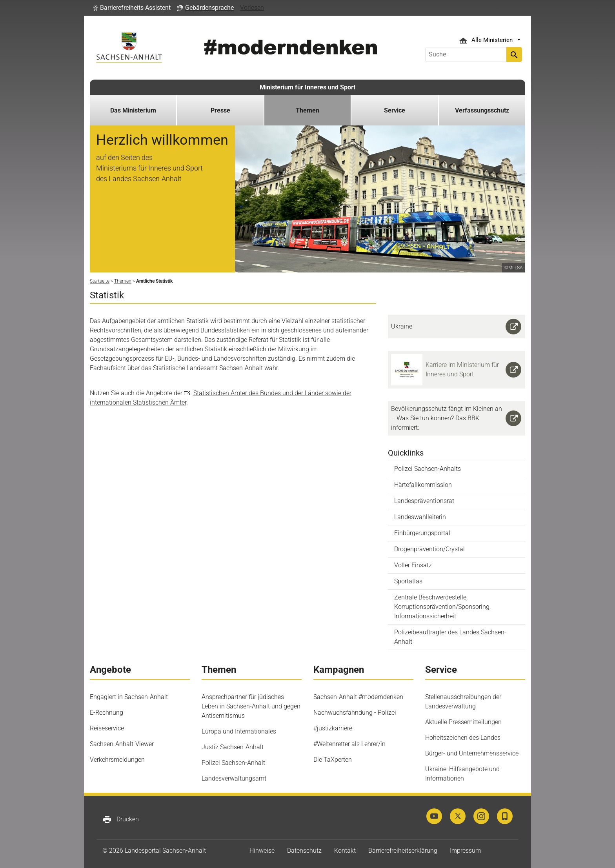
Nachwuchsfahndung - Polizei (355, 713)
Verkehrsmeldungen (117, 760)
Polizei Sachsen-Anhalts (428, 469)
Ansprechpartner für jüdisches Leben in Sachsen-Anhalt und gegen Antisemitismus (251, 706)
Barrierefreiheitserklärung (403, 851)
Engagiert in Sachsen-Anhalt (129, 697)
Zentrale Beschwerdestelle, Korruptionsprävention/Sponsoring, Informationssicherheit (442, 607)
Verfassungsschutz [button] (482, 110)
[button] (132, 8)
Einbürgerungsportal (422, 533)
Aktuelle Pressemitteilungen (463, 722)
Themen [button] (307, 110)
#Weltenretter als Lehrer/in (349, 744)
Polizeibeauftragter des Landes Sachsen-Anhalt (450, 637)
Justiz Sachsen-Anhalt (233, 747)
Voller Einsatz (413, 565)
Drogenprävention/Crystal (429, 549)
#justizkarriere (333, 728)
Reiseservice (107, 728)
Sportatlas (408, 581)
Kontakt (345, 851)
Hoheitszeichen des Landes (463, 738)
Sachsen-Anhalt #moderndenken (358, 697)
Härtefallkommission (423, 485)
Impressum (465, 851)
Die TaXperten (333, 760)
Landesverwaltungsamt (234, 778)
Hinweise (262, 851)
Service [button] (395, 110)
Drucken (121, 819)
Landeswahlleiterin (420, 517)
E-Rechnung (106, 713)
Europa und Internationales (239, 731)
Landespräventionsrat (424, 501)
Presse (220, 110)
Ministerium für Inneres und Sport (307, 87)
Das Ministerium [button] (133, 110)
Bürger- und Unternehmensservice (472, 753)
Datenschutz (304, 851)
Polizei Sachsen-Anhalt (233, 763)
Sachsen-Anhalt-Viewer (122, 744)
